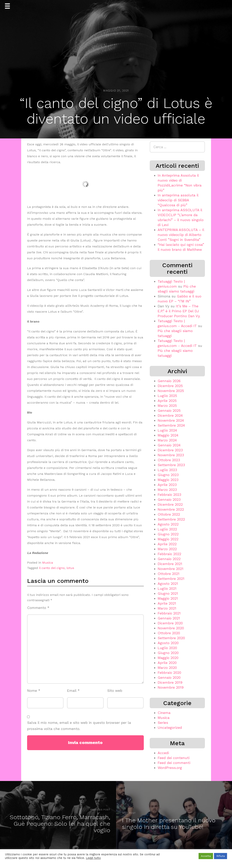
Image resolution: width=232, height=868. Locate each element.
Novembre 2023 (171, 455)
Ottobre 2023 (169, 460)
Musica (48, 563)
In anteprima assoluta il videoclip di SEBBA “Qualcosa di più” (178, 200)
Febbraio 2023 (169, 495)
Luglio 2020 (167, 648)
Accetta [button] (206, 856)
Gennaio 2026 (169, 381)
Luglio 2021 (167, 588)
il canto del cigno (52, 568)
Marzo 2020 (167, 668)
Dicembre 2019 (170, 682)
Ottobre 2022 (169, 514)
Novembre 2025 (171, 391)
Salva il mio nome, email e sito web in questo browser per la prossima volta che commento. (79, 726)
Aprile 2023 (167, 485)
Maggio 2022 (168, 539)
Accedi (163, 753)
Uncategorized (170, 727)
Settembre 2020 (171, 638)
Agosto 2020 (168, 643)
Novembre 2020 (171, 628)
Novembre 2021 (170, 569)
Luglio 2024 (167, 430)
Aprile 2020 (167, 663)
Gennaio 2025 (169, 410)
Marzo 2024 (167, 440)
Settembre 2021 (171, 579)
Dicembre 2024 (170, 415)
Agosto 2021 (168, 584)
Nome (34, 691)
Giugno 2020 (168, 653)
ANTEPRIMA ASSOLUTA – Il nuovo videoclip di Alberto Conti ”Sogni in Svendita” (181, 235)
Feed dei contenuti (174, 758)
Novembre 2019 (171, 687)
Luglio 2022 (167, 529)
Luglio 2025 (167, 396)
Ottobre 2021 (169, 574)
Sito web (115, 691)
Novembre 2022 (171, 509)
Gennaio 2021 (169, 618)
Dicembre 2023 (170, 450)
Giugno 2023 (168, 475)
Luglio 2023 (167, 470)
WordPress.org (170, 768)
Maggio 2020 (168, 658)
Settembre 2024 (171, 425)
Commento (38, 608)
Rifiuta (221, 856)
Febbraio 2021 (169, 613)
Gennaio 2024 (169, 445)
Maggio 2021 (168, 598)
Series (163, 723)
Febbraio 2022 (169, 554)
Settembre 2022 (171, 519)
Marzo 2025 (167, 406)
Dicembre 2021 (170, 564)
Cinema (164, 713)
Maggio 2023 (168, 480)
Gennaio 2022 (169, 559)
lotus (70, 568)
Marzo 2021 (167, 608)
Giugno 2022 (168, 534)
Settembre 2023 (171, 465)
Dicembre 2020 (170, 623)
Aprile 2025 (167, 401)
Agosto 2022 (168, 524)
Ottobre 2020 (169, 633)
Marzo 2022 (167, 549)
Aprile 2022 (167, 544)
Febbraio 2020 (169, 673)
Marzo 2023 (167, 490)
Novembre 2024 (171, 420)
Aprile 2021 (167, 603)
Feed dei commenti (174, 763)
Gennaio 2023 (169, 499)
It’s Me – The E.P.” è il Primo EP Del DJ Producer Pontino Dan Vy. (179, 311)
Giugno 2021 (168, 593)
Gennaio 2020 (169, 677)
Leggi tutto (93, 858)
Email (73, 691)
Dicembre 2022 (170, 504)
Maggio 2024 (168, 435)
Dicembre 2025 (170, 386)
